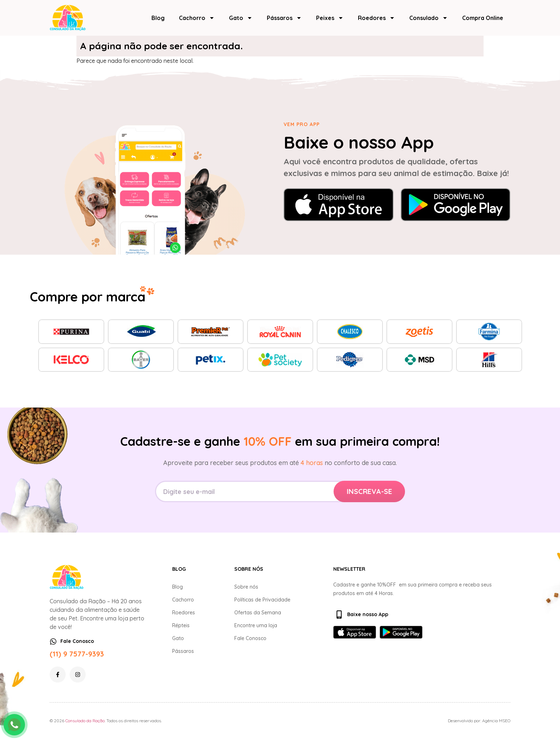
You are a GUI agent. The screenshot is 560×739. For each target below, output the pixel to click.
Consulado (429, 18)
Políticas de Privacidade (262, 600)
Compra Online (483, 18)
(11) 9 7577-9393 (77, 654)
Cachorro (197, 18)
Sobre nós (246, 587)
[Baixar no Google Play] (456, 205)
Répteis (181, 625)
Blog (158, 18)
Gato (241, 18)
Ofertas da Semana (258, 613)
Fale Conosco (250, 638)
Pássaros (284, 18)
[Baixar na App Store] (339, 205)
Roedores (376, 18)
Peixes (330, 18)
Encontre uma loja (256, 625)
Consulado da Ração (85, 721)
